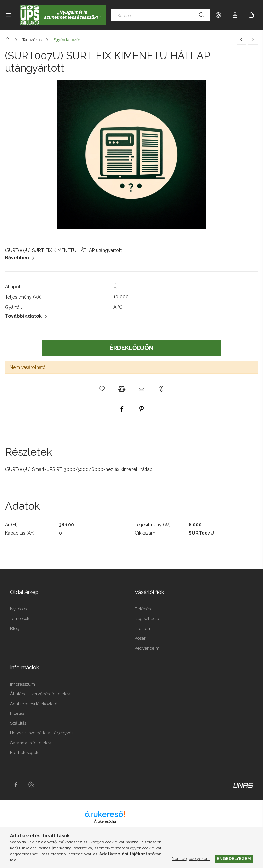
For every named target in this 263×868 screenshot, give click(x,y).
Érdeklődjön (131, 348)
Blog (15, 628)
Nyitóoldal (20, 609)
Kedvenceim (147, 648)
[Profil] (235, 15)
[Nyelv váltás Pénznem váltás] (218, 15)
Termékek (20, 619)
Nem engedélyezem (191, 859)
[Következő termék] (253, 40)
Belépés (143, 609)
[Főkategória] (8, 40)
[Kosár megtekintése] (251, 15)
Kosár (140, 638)
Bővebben (17, 258)
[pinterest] (141, 409)
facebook (16, 785)
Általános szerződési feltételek (40, 694)
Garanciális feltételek (30, 743)
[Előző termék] (241, 40)
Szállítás (18, 723)
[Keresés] (160, 15)
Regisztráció (147, 619)
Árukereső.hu (105, 821)
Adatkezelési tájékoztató (34, 704)
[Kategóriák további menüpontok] (8, 15)
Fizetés (17, 713)
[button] (102, 389)
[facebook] (122, 409)
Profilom (143, 628)
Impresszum (23, 684)
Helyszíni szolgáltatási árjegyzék (42, 733)
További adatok (23, 316)
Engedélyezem (234, 859)
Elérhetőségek (24, 752)
